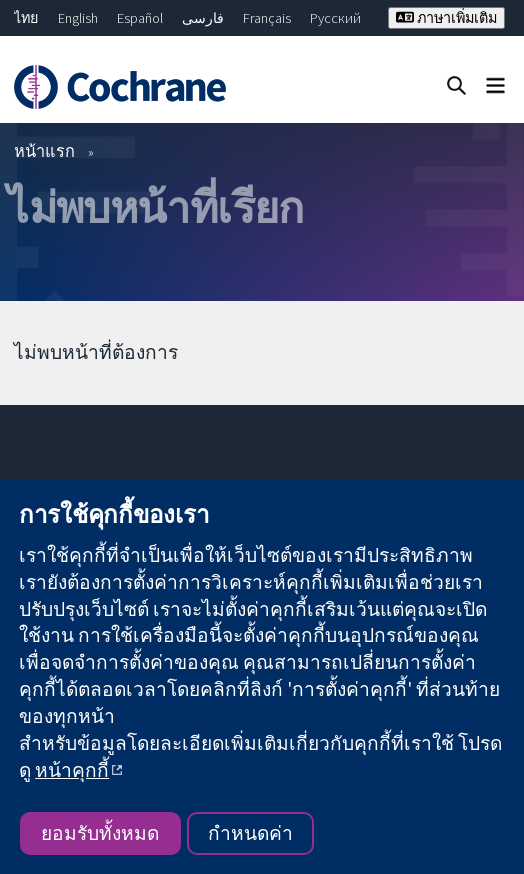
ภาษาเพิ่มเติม (446, 18)
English (78, 18)
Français (267, 18)
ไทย (26, 18)
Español (140, 18)
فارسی (203, 18)
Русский (335, 18)
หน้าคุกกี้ (72, 770)
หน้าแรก (44, 151)
